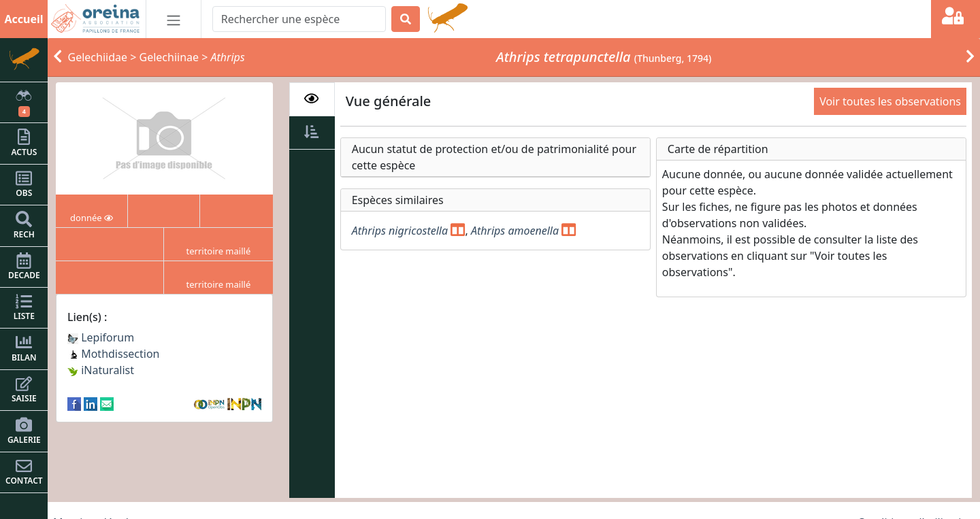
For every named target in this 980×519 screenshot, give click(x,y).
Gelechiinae (169, 57)
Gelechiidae (98, 57)
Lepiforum (101, 337)
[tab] (312, 99)
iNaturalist (101, 370)
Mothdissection (114, 354)
